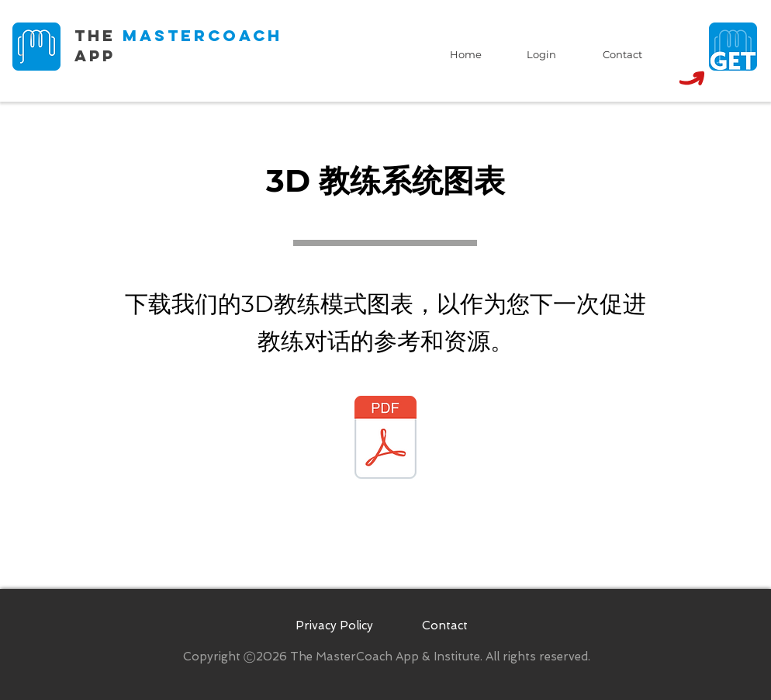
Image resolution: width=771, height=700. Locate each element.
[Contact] (622, 54)
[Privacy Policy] (334, 625)
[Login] (541, 54)
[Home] (465, 54)
